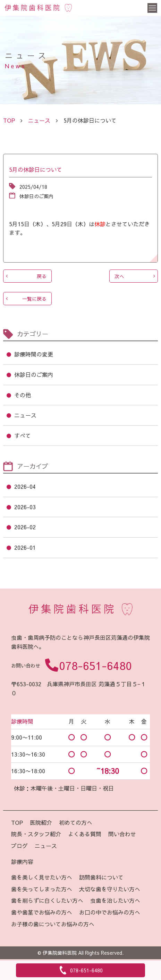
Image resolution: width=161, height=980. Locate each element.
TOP (17, 822)
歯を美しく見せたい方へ (42, 877)
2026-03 (25, 507)
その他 (23, 395)
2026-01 (25, 547)
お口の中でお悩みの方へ (110, 912)
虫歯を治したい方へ (115, 900)
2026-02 (25, 527)
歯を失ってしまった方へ (42, 889)
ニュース (39, 120)
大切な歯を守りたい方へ (110, 889)
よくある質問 (85, 834)
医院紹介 (41, 822)
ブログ (19, 846)
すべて (23, 435)
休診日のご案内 (34, 374)
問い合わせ (122, 834)
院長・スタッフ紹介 (36, 834)
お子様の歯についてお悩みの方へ (53, 924)
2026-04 (25, 486)
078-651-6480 (95, 665)
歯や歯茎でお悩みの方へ (42, 912)
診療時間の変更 (34, 354)
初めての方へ (76, 822)
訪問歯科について (101, 877)
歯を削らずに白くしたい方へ (47, 900)
